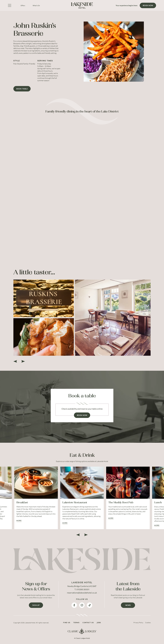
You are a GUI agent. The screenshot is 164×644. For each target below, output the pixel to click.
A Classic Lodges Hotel (82, 638)
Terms (76, 623)
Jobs (99, 623)
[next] (23, 361)
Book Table (22, 89)
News (128, 605)
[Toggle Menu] (10, 5)
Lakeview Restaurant (75, 502)
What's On (36, 5)
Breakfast (22, 502)
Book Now (148, 5)
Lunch (158, 502)
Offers (23, 5)
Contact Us (88, 623)
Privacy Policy (138, 623)
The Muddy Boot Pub (121, 502)
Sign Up (36, 605)
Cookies (148, 623)
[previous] (15, 361)
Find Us (67, 623)
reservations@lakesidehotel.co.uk (82, 593)
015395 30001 (83, 589)
